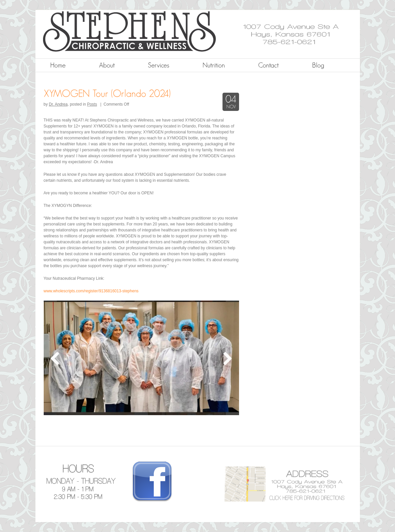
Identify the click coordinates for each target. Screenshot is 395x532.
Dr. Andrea (58, 104)
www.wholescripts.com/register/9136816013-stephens (91, 291)
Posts (92, 104)
